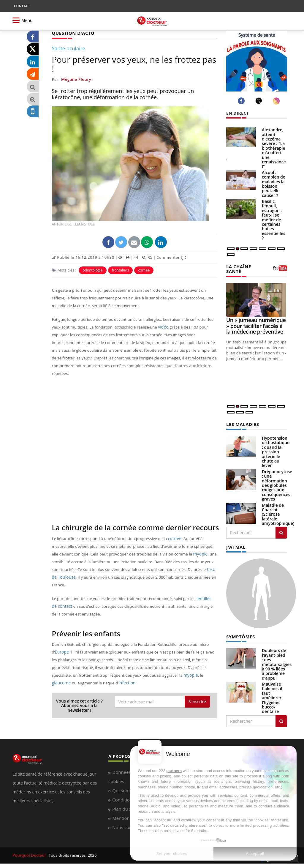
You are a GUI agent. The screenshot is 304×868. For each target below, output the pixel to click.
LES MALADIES (242, 423)
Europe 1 (63, 652)
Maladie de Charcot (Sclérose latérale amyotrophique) (278, 513)
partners (174, 771)
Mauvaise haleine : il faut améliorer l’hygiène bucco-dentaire (272, 696)
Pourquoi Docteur (29, 854)
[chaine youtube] (280, 270)
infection (125, 683)
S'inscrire (197, 701)
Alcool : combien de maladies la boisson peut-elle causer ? (274, 184)
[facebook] (242, 101)
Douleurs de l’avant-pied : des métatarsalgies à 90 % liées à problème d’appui (277, 663)
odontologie (92, 270)
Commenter (171, 257)
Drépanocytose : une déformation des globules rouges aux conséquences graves (277, 484)
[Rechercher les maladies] (281, 531)
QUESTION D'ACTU (72, 33)
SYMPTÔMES (240, 635)
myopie (200, 554)
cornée (144, 270)
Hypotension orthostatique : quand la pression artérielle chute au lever (276, 451)
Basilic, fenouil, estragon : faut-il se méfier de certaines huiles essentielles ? (274, 220)
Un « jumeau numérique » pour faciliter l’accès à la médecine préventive (256, 325)
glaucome (61, 683)
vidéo (163, 327)
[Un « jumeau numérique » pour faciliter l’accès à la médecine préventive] (257, 299)
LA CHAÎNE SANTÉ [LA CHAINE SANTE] (238, 269)
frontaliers (121, 270)
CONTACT (22, 6)
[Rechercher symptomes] (281, 720)
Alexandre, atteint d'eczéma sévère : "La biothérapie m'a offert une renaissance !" (274, 148)
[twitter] (260, 101)
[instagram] (277, 101)
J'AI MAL (235, 546)
